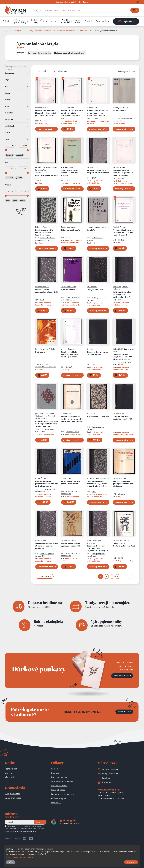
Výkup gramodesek (13, 798)
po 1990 (19, 178)
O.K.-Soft (69, 118)
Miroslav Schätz (119, 414)
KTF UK (120, 558)
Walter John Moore (120, 107)
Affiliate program (59, 798)
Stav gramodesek (13, 794)
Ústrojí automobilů (95, 290)
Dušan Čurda (41, 478)
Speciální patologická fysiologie (123, 484)
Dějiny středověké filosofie (46, 175)
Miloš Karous (92, 540)
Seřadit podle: (42, 71)
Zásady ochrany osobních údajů (26, 831)
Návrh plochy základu (71, 173)
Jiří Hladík (91, 478)
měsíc (23, 201)
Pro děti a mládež (65, 21)
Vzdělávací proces (71, 482)
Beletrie (6, 21)
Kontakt (55, 769)
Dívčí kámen (40, 352)
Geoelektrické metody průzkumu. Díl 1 (98, 548)
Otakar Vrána (41, 540)
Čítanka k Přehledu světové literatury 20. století (70, 354)
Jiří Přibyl (90, 349)
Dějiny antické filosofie (71, 230)
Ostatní (88, 21)
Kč (13, 146)
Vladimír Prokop (42, 107)
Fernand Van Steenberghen (46, 167)
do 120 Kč (9, 155)
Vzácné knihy (77, 21)
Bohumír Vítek (41, 227)
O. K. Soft (43, 121)
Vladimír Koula (41, 416)
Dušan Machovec (68, 227)
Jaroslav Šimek (93, 167)
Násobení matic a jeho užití (98, 416)
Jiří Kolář (45, 418)
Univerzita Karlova (72, 432)
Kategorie (18, 31)
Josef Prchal (40, 349)
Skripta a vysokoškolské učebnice (72, 31)
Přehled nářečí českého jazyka (71, 419)
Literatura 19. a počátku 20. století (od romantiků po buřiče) (46, 113)
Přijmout (131, 862)
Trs (41, 180)
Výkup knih (10, 777)
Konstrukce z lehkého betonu (46, 232)
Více (11, 862)
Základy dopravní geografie (47, 546)
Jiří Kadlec (117, 287)
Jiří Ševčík (116, 349)
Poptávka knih (11, 769)
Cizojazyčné (52, 21)
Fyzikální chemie (120, 110)
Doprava (55, 773)
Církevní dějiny (124, 546)
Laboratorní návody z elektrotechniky (97, 484)
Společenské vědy (36, 21)
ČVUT (68, 180)
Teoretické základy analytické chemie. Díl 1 (123, 357)
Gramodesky (102, 21)
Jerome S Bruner (68, 478)
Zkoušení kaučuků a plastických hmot (122, 418)
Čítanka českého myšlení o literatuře (98, 229)
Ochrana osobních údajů (62, 781)
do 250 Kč (20, 155)
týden (15, 201)
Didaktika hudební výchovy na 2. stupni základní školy (47, 424)
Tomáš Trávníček (119, 478)
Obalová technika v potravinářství (46, 484)
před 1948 (10, 178)
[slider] (6, 150)
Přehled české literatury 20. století (72, 113)
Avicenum (121, 494)
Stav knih (9, 773)
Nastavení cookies (59, 786)
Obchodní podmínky (60, 777)
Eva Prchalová (51, 349)
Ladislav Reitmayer (69, 540)
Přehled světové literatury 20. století (123, 232)
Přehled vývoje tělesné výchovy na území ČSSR (71, 545)
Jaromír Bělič (66, 414)
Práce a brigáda (58, 790)
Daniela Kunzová (102, 478)
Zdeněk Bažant (67, 167)
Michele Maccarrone (121, 540)
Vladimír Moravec (42, 287)
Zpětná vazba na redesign (63, 794)
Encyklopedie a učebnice (40, 31)
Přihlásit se (56, 803)
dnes (8, 201)
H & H (68, 238)
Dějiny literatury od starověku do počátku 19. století (123, 173)
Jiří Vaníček (91, 414)
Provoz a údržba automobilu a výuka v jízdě (46, 291)
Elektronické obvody (122, 294)
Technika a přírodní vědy (20, 21)
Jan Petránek (92, 287)
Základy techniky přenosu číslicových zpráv (98, 353)
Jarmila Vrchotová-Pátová (45, 414)
